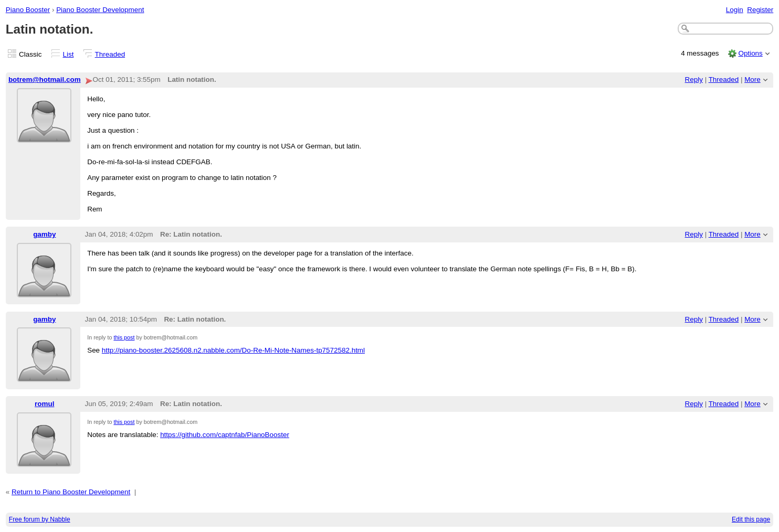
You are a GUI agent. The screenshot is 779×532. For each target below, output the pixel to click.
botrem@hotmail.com (45, 79)
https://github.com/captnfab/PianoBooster (225, 435)
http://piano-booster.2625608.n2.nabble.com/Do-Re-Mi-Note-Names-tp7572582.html (233, 350)
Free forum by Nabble (40, 519)
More (752, 79)
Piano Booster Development (100, 10)
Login (735, 10)
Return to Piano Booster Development (71, 492)
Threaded (110, 54)
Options (750, 53)
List (69, 54)
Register (760, 10)
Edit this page (751, 519)
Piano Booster (28, 10)
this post (124, 337)
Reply (694, 79)
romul (44, 404)
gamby (44, 234)
